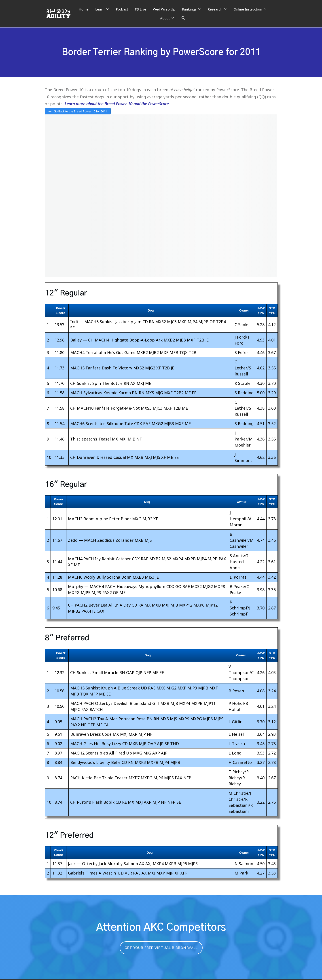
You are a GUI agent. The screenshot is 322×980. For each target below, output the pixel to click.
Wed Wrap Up (164, 9)
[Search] (183, 18)
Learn (102, 9)
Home (84, 9)
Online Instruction (250, 9)
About (167, 18)
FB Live (141, 9)
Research (217, 9)
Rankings (192, 9)
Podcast (122, 9)
